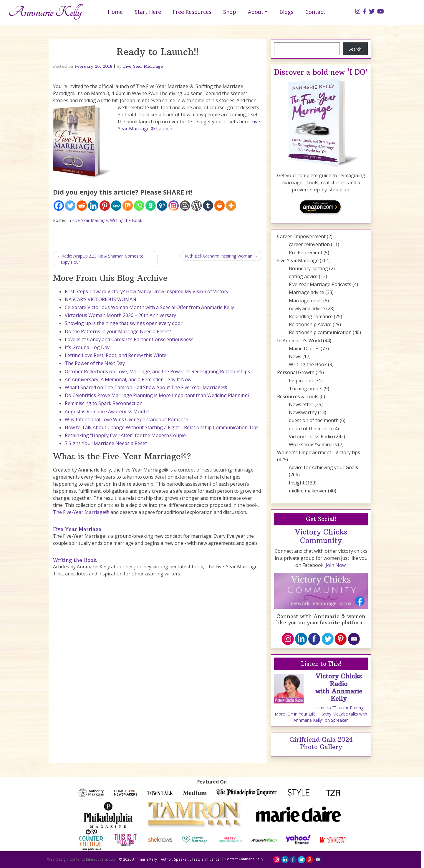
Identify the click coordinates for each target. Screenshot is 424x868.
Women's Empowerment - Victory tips (319, 452)
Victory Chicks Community (321, 536)
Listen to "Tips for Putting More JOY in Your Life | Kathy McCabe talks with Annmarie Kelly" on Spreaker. (321, 714)
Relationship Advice (310, 324)
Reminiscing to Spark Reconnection (104, 403)
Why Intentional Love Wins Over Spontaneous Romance (126, 419)
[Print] (220, 206)
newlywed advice (307, 308)
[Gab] (151, 206)
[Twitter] (70, 206)
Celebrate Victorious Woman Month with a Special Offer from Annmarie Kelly (149, 307)
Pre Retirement (306, 253)
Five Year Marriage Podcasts (320, 284)
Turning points (306, 389)
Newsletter (301, 404)
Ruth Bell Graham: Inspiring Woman (218, 256)
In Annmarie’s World (299, 341)
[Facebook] (59, 206)
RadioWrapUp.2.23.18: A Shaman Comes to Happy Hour (101, 259)
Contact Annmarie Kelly (244, 859)
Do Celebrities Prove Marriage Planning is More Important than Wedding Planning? (157, 395)
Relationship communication (320, 332)
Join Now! (336, 565)
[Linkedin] (93, 206)
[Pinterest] (105, 206)
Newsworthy (303, 412)
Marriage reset (305, 301)
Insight (297, 483)
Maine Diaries (304, 348)
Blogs (286, 12)
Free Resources (192, 12)
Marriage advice (307, 292)
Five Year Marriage (143, 66)
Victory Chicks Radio (311, 437)
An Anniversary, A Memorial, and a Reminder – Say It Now (128, 379)
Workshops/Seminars (313, 444)
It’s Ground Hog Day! (88, 347)
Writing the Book (126, 220)
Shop (230, 12)
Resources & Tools (298, 396)
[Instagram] (174, 206)
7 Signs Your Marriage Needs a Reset (106, 443)
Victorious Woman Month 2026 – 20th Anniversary (120, 315)
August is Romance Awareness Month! (107, 411)
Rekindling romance (311, 316)
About (256, 12)
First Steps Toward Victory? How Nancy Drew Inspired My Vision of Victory (147, 291)
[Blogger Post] (185, 206)
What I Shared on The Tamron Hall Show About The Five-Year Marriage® (146, 387)
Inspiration (301, 381)
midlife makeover (308, 491)
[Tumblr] (208, 206)
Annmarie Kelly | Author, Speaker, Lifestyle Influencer (177, 859)
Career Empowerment (301, 236)
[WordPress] (197, 206)
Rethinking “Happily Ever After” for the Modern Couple (125, 435)
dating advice (303, 276)
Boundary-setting (308, 268)
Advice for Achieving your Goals (323, 467)
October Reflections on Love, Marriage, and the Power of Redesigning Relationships (157, 371)
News (295, 356)
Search (355, 49)
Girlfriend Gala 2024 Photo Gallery (321, 743)
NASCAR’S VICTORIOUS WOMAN (101, 299)
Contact (315, 12)
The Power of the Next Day (95, 363)
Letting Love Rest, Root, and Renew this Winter (117, 355)
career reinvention (309, 244)
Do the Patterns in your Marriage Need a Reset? (118, 331)
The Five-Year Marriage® (81, 512)
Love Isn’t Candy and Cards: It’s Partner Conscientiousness (129, 339)
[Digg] (162, 206)
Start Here (148, 12)
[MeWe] (116, 206)
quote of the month (310, 429)
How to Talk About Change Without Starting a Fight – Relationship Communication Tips (162, 427)
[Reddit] (82, 206)
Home (115, 12)
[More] (231, 206)
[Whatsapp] (139, 206)
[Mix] (128, 206)
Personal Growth (296, 372)
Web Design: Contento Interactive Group (81, 859)
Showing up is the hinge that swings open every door (124, 323)
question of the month (314, 420)
